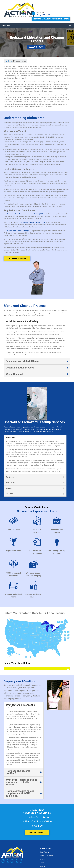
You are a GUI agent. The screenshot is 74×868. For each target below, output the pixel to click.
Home (9, 61)
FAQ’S (42, 863)
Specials (43, 866)
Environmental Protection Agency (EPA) (32, 222)
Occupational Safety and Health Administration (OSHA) (25, 214)
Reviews (42, 859)
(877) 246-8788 (43, 14)
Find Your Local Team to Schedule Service (51, 19)
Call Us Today (36, 47)
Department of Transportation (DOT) (19, 231)
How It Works (44, 852)
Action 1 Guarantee (46, 856)
